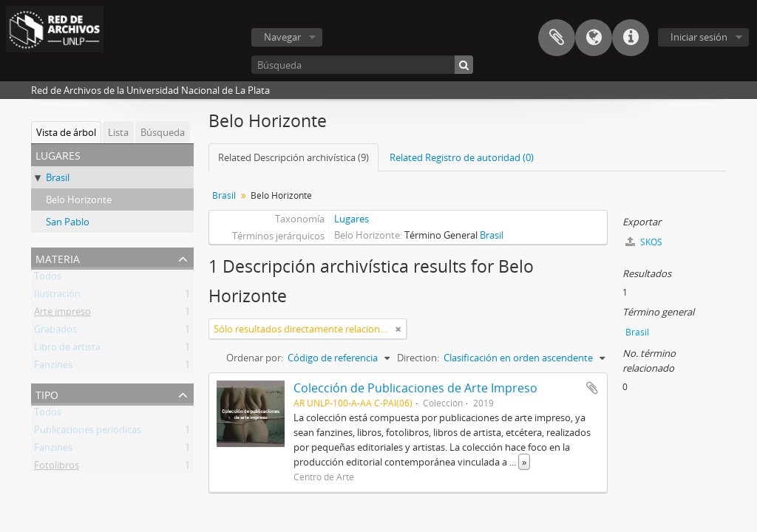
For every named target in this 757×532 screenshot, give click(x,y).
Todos (48, 279)
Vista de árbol (66, 132)
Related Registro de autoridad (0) (462, 157)
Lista (118, 132)
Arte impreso (62, 314)
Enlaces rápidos (631, 38)
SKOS (644, 242)
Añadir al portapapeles (592, 388)
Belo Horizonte (79, 199)
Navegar (282, 37)
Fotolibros (57, 468)
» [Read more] (524, 462)
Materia (58, 258)
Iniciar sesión (699, 37)
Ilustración (57, 296)
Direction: (418, 358)
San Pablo (68, 222)
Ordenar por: (255, 358)
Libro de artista (67, 349)
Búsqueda (163, 132)
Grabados (55, 332)
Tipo (47, 393)
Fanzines (53, 367)
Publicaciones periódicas (88, 432)
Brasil (58, 177)
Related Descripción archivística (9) (293, 157)
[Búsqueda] (362, 65)
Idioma (594, 38)
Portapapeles (557, 38)
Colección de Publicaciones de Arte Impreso (415, 388)
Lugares (352, 219)
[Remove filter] (398, 329)
